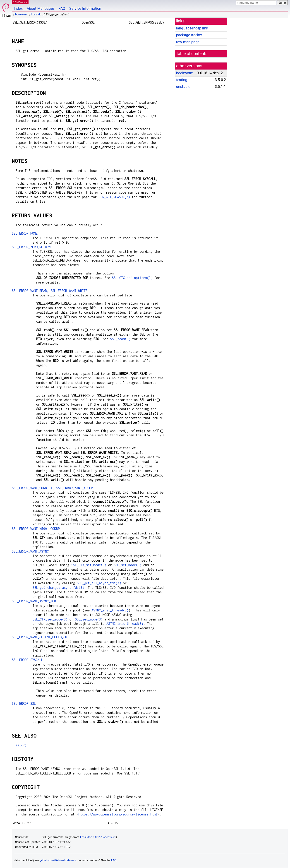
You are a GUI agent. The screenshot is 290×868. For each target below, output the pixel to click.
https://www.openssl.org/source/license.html (118, 814)
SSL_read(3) (120, 339)
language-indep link (192, 28)
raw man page (188, 42)
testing (182, 80)
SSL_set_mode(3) (127, 565)
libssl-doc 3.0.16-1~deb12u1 (98, 837)
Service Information (85, 8)
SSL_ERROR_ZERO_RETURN (31, 247)
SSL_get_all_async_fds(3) (99, 583)
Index (18, 8)
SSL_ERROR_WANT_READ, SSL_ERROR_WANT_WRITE (50, 291)
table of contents (192, 54)
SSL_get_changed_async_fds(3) (58, 588)
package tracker (189, 35)
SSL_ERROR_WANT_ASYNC (30, 551)
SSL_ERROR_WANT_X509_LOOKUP (36, 529)
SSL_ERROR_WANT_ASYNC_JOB (34, 601)
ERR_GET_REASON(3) (114, 197)
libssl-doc (37, 14)
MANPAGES (20, 2)
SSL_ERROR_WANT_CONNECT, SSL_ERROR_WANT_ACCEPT (53, 488)
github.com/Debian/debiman (58, 860)
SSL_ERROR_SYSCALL (28, 660)
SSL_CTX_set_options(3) (132, 278)
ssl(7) (21, 745)
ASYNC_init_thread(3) (110, 610)
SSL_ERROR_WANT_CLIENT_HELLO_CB (40, 637)
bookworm (22, 14)
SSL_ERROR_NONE (25, 233)
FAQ (62, 8)
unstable (183, 87)
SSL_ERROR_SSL (24, 703)
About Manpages (41, 8)
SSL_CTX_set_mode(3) (89, 565)
